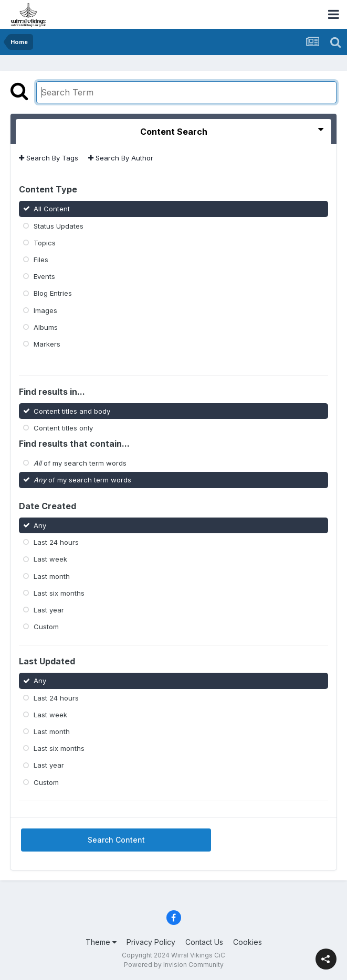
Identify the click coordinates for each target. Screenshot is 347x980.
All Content (52, 209)
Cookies (248, 942)
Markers (47, 344)
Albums (46, 327)
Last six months (59, 593)
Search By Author (121, 158)
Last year (49, 610)
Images (45, 310)
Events (44, 276)
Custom (46, 627)
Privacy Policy (151, 942)
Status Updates (59, 225)
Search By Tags (49, 158)
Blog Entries (53, 293)
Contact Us (204, 942)
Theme (101, 942)
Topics (45, 243)
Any (40, 525)
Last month (52, 576)
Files (41, 260)
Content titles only (63, 428)
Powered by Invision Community (174, 965)
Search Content (116, 840)
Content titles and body (72, 411)
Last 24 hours (56, 542)
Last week (50, 559)
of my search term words (80, 463)
